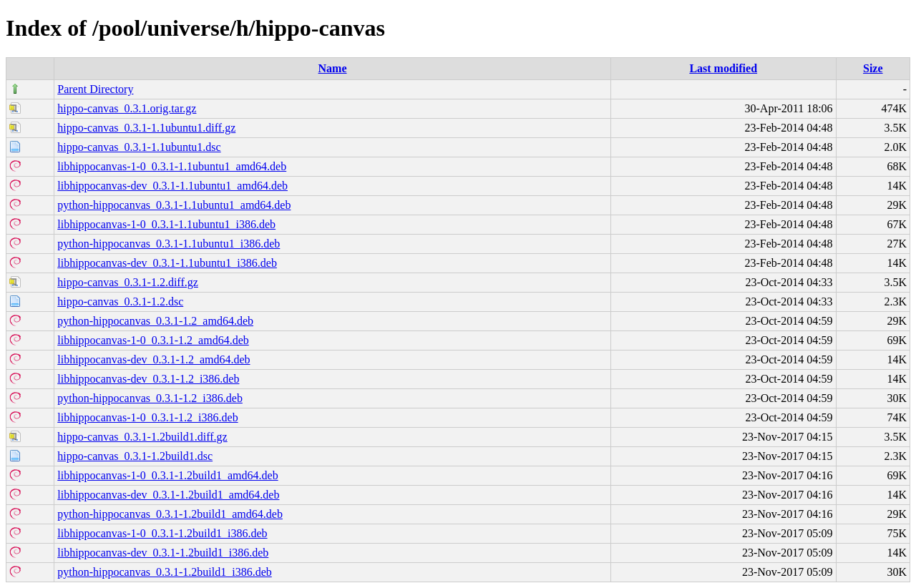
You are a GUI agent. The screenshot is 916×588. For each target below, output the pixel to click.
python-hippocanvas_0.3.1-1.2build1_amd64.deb (170, 514)
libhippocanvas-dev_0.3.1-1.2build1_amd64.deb (168, 495)
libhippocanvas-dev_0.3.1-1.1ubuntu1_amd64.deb (172, 186)
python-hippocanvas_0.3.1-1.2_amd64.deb (155, 321)
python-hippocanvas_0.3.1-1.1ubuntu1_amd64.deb (174, 205)
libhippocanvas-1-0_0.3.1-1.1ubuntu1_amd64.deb (172, 166)
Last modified (723, 68)
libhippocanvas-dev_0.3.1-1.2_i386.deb (148, 379)
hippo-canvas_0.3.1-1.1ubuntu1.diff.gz (146, 128)
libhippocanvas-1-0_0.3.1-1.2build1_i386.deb (162, 533)
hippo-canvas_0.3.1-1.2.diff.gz (128, 282)
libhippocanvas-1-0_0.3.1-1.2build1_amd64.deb (167, 475)
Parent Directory (95, 89)
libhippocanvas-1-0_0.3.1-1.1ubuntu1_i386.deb (166, 224)
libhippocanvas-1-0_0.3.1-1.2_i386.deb (147, 417)
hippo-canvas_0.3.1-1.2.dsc (120, 302)
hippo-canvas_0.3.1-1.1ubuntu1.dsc (139, 147)
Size (873, 68)
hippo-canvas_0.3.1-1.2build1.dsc (135, 456)
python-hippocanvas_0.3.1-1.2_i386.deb (150, 398)
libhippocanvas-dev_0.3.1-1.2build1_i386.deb (163, 553)
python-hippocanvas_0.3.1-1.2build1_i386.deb (165, 572)
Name (333, 68)
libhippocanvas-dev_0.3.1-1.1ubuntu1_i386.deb (167, 263)
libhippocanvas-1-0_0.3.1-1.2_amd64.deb (153, 340)
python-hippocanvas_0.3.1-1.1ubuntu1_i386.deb (169, 244)
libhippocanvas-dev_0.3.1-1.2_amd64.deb (154, 359)
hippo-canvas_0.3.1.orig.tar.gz (127, 108)
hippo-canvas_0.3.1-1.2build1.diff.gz (142, 437)
